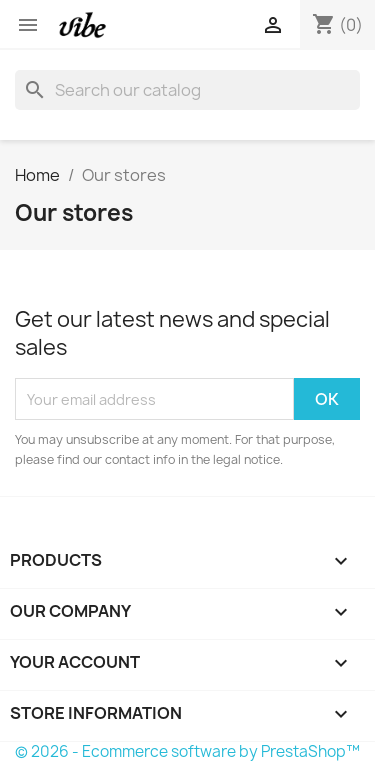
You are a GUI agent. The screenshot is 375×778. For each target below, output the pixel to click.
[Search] (187, 90)
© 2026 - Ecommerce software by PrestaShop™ (187, 751)
